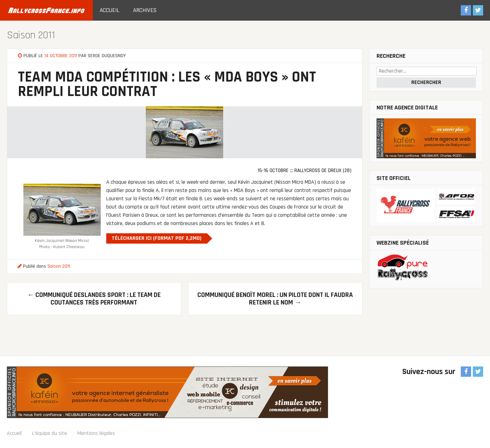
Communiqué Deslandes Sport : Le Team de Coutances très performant (94, 299)
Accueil (110, 10)
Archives (145, 10)
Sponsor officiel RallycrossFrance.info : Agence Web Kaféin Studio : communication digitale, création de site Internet (167, 392)
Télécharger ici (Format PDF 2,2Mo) (157, 238)
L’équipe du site (50, 433)
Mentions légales (96, 433)
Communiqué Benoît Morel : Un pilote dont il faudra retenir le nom (275, 299)
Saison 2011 (31, 35)
